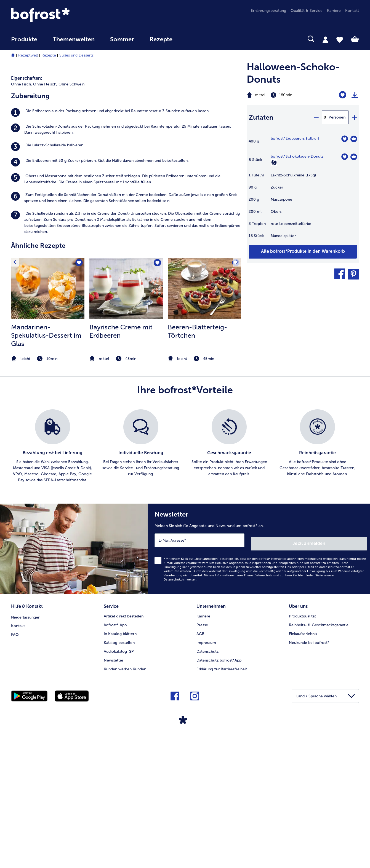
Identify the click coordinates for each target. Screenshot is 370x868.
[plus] (354, 117)
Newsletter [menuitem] (114, 793)
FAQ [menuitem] (15, 767)
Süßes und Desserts (76, 55)
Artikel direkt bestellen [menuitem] (124, 749)
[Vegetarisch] (274, 163)
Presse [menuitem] (202, 758)
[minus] (316, 117)
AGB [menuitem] (200, 767)
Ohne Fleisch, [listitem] (45, 222)
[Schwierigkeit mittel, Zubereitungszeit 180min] (283, 95)
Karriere (203, 749)
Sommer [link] (122, 39)
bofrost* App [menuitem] (115, 758)
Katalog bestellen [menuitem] (119, 776)
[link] (63, 15)
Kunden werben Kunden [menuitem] (125, 802)
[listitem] (126, 250)
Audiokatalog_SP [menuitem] (119, 784)
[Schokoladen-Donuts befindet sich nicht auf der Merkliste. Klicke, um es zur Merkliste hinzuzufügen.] (344, 157)
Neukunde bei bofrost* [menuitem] (309, 776)
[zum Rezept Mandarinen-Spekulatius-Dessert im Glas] (48, 426)
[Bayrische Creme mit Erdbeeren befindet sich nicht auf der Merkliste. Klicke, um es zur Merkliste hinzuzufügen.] (157, 401)
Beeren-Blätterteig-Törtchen (197, 469)
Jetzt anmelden (343, 678)
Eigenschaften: (27, 216)
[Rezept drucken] (355, 95)
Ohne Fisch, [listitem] (22, 222)
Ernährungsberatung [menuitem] (268, 11)
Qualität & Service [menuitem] (307, 11)
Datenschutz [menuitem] (207, 784)
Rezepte (49, 55)
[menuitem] (24, 42)
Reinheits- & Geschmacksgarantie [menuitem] (319, 758)
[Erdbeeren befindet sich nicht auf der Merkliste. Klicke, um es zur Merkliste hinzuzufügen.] (344, 139)
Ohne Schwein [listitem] (71, 222)
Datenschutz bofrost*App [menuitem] (219, 793)
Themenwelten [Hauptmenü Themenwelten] (74, 39)
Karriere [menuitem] (334, 11)
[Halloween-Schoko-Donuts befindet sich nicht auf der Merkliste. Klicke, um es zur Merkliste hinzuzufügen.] (343, 95)
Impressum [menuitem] (206, 776)
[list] (185, 584)
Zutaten (261, 117)
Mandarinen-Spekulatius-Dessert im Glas (46, 473)
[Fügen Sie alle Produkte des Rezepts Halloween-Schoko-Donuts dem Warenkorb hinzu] (303, 252)
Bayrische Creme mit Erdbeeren (121, 469)
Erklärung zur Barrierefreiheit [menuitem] (222, 802)
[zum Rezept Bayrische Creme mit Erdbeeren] (126, 426)
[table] (303, 190)
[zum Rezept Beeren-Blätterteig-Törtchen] (204, 426)
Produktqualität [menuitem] (302, 749)
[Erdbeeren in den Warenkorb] (354, 139)
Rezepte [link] (161, 39)
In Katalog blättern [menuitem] (120, 767)
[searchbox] (191, 39)
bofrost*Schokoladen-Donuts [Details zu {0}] (297, 156)
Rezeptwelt (28, 55)
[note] (48, 497)
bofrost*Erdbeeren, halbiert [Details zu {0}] (295, 139)
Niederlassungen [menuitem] (26, 749)
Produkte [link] (24, 39)
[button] (340, 274)
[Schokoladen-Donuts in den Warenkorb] (354, 157)
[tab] (325, 39)
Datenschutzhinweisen (180, 714)
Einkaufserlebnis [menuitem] (303, 767)
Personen (337, 117)
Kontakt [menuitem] (352, 11)
